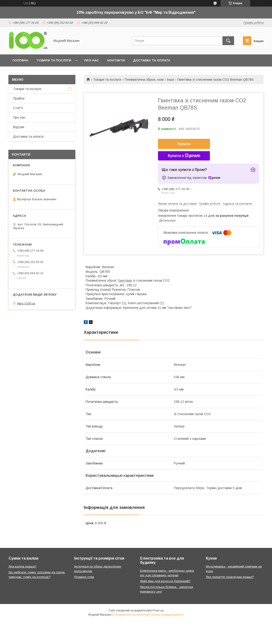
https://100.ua (26, 303)
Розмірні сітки (84, 577)
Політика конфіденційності (166, 615)
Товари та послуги (54, 60)
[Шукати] (228, 41)
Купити (184, 144)
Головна (20, 60)
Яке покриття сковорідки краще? (230, 577)
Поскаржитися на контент (130, 615)
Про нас (92, 60)
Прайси (19, 98)
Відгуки (19, 127)
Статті (18, 108)
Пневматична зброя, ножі (144, 80)
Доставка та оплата (152, 60)
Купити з (184, 156)
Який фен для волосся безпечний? (165, 581)
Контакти (116, 60)
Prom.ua (158, 611)
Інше (170, 80)
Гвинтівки (125, 280)
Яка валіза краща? (23, 566)
